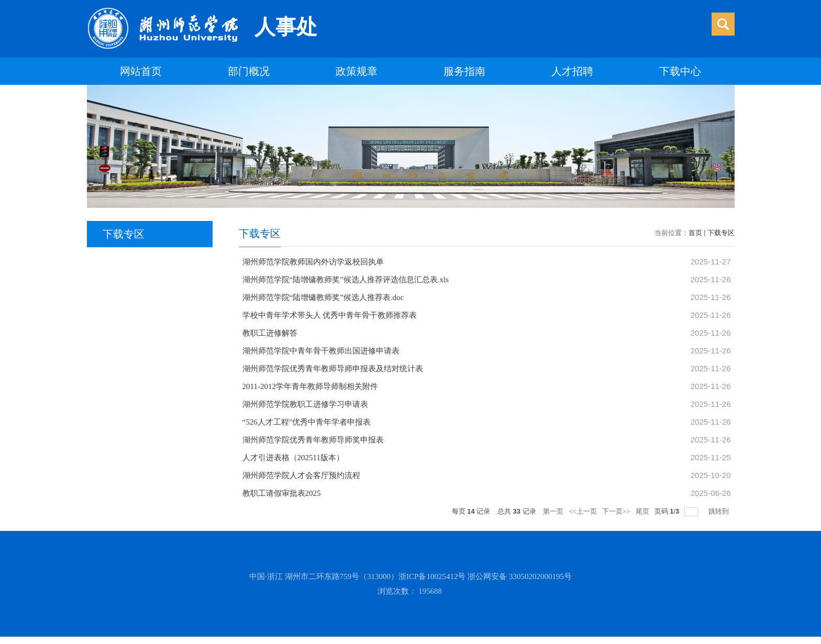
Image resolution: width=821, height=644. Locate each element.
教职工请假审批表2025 (282, 493)
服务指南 (464, 71)
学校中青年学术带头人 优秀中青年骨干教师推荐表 (330, 315)
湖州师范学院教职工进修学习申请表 (305, 404)
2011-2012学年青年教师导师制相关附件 (310, 386)
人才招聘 (572, 71)
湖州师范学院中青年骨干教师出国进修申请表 (321, 351)
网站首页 (141, 71)
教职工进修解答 (270, 333)
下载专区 (721, 233)
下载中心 (680, 71)
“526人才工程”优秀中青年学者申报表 (307, 422)
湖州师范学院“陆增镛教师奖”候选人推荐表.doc (323, 297)
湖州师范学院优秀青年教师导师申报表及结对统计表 (333, 369)
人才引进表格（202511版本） (293, 458)
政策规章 (357, 71)
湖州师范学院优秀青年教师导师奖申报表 (313, 440)
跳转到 (719, 511)
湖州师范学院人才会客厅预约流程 (301, 475)
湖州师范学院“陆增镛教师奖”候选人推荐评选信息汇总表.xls (346, 280)
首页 (695, 233)
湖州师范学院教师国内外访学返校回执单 (313, 262)
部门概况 (249, 71)
